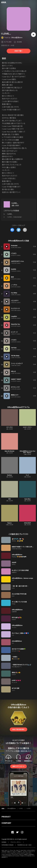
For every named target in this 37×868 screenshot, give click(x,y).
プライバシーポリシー (16, 842)
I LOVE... (15, 203)
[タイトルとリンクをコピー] (25, 230)
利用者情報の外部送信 (7, 845)
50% (10, 499)
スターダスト (10, 427)
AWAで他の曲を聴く (18, 729)
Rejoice (10, 523)
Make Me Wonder (10, 451)
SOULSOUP (27, 523)
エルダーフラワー (27, 427)
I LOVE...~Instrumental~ (15, 217)
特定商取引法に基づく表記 (24, 845)
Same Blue (27, 499)
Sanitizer (10, 475)
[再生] (33, 35)
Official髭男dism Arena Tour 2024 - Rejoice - (27, 452)
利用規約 (4, 842)
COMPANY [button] (6, 823)
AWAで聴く (18, 51)
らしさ (27, 475)
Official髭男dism (17, 38)
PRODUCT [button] (6, 817)
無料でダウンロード (18, 766)
